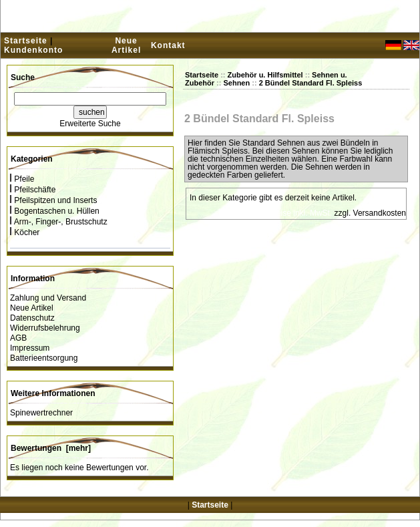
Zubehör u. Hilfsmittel (265, 75)
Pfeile (22, 179)
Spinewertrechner (41, 413)
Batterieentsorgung (44, 358)
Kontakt (168, 45)
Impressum (30, 348)
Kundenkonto (33, 50)
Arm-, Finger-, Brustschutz (59, 222)
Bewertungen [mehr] (51, 448)
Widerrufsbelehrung (45, 328)
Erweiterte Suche (90, 124)
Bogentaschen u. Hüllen (55, 211)
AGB (18, 338)
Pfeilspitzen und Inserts (53, 200)
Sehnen (236, 83)
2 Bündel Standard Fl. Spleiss (311, 83)
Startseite (26, 41)
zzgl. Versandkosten (370, 213)
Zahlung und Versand (48, 298)
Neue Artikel (126, 45)
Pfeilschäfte (33, 190)
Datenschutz (32, 318)
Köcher (25, 232)
